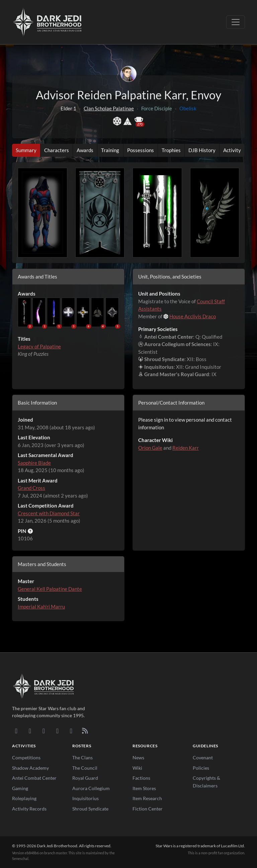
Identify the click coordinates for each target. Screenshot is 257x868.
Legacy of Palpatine (39, 346)
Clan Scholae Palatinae (109, 108)
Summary (26, 150)
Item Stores (144, 788)
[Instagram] (57, 731)
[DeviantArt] (30, 731)
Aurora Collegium (91, 788)
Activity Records (29, 809)
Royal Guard (85, 778)
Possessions (141, 150)
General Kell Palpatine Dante (50, 589)
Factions (141, 778)
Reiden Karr (186, 448)
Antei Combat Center (34, 778)
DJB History (202, 150)
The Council (85, 768)
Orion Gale (150, 448)
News (138, 757)
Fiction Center (148, 809)
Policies (201, 768)
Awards (85, 150)
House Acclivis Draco (193, 316)
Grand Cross (31, 488)
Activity (232, 150)
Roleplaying (24, 798)
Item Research (147, 798)
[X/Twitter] (71, 731)
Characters (57, 150)
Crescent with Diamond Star (49, 513)
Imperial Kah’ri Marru (41, 607)
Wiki (137, 768)
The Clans (82, 757)
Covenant (203, 757)
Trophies (171, 150)
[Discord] (16, 731)
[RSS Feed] (85, 731)
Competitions (26, 757)
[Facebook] (44, 731)
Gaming (20, 788)
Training (110, 150)
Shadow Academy (30, 768)
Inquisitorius (85, 798)
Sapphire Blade (34, 463)
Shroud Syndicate (90, 809)
